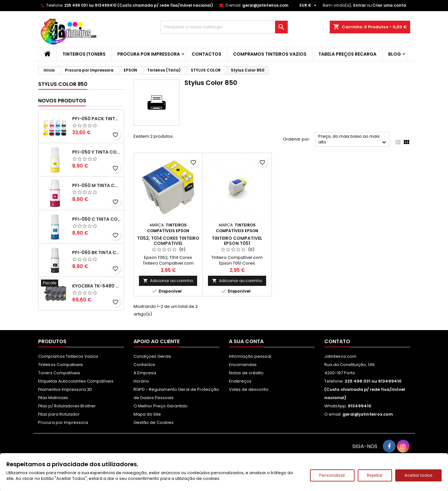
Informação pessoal (250, 356)
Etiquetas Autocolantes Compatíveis (76, 381)
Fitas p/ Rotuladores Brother (67, 406)
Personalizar (332, 475)
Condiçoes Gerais (152, 356)
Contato (337, 341)
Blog (395, 54)
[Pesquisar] (224, 27)
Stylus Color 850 (63, 84)
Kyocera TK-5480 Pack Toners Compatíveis (97, 286)
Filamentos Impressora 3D (65, 389)
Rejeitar (375, 475)
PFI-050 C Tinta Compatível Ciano (97, 219)
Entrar (360, 5)
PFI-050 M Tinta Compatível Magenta (97, 185)
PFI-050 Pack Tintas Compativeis (97, 119)
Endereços (240, 381)
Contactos (207, 54)
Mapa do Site (147, 414)
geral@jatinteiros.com (265, 5)
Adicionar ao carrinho (168, 281)
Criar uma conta (389, 5)
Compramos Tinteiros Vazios (270, 54)
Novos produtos (62, 101)
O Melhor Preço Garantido (161, 406)
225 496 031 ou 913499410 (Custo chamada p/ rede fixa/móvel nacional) (139, 5)
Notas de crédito (246, 373)
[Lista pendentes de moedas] (309, 5)
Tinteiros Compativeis (61, 365)
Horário (141, 381)
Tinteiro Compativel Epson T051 (237, 241)
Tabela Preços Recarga (347, 54)
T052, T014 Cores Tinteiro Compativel (168, 241)
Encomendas (243, 365)
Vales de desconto (249, 389)
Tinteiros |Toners (84, 54)
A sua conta (246, 341)
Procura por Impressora (149, 54)
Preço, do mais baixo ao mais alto (353, 140)
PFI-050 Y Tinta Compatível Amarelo (97, 152)
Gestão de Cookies (154, 422)
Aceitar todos (418, 475)
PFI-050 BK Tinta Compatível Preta (97, 252)
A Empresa (145, 373)
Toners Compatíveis (59, 373)
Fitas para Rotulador (59, 414)
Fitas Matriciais (53, 398)
